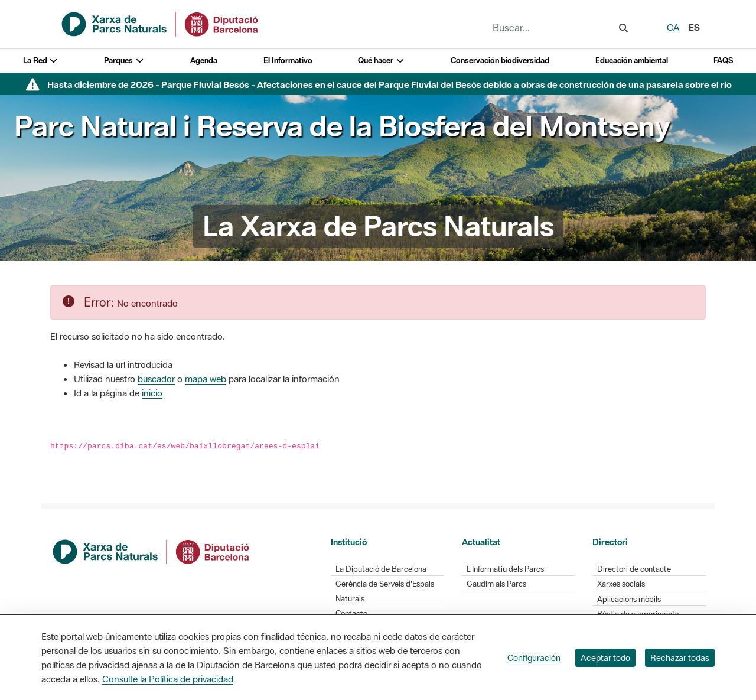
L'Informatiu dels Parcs (505, 569)
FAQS (723, 61)
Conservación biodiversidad (500, 61)
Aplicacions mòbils (629, 599)
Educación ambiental (632, 61)
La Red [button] (41, 61)
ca (673, 27)
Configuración (534, 658)
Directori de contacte (634, 569)
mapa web (206, 379)
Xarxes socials (621, 584)
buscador (156, 379)
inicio (152, 393)
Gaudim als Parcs (496, 584)
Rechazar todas (680, 658)
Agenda (204, 61)
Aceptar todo (605, 658)
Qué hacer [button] (381, 61)
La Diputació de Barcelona (381, 569)
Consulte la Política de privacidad (168, 679)
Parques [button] (124, 61)
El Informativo (288, 61)
